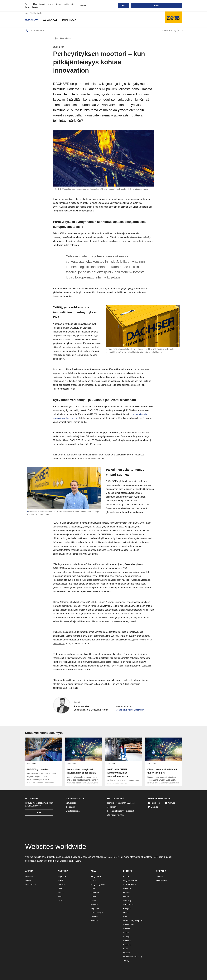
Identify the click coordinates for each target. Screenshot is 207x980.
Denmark (127, 888)
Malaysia (94, 905)
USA (60, 901)
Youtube (170, 803)
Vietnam (94, 921)
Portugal (127, 937)
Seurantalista (169, 31)
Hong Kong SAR (98, 884)
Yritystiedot (71, 803)
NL (137, 880)
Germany (127, 901)
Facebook (154, 803)
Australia (160, 876)
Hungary (127, 909)
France (126, 896)
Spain (126, 949)
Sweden (127, 953)
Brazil (60, 880)
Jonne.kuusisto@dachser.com (131, 710)
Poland (126, 933)
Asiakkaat (52, 20)
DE (140, 921)
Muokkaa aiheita (62, 38)
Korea (93, 901)
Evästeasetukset (73, 811)
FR (133, 880)
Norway (126, 929)
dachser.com (75, 861)
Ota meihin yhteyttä (115, 815)
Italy (125, 917)
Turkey (126, 961)
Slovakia (127, 945)
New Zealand (162, 880)
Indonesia (95, 892)
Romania (127, 941)
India (93, 888)
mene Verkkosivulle (35, 13)
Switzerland (128, 957)
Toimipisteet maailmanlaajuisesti (121, 803)
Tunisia (28, 880)
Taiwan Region (97, 913)
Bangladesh (96, 876)
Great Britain (129, 905)
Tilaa (39, 813)
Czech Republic (130, 884)
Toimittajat (71, 20)
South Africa (30, 884)
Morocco (29, 876)
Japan (93, 896)
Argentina (62, 876)
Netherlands (128, 925)
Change (156, 6)
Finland (126, 892)
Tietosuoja (70, 807)
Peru (60, 896)
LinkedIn (153, 807)
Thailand (94, 917)
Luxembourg (129, 921)
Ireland (126, 913)
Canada (61, 884)
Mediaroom (33, 20)
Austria (126, 876)
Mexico (61, 892)
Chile (60, 888)
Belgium (127, 880)
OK (124, 6)
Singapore (95, 909)
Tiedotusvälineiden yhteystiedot (120, 811)
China (93, 880)
